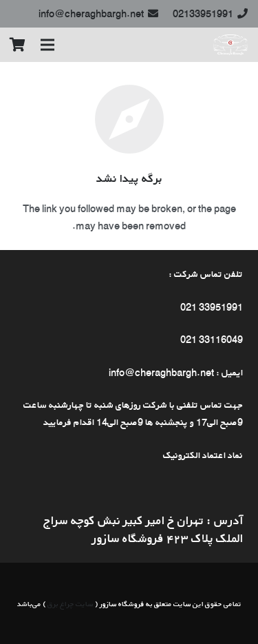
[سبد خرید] (17, 45)
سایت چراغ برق (71, 604)
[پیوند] (230, 45)
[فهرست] (47, 45)
